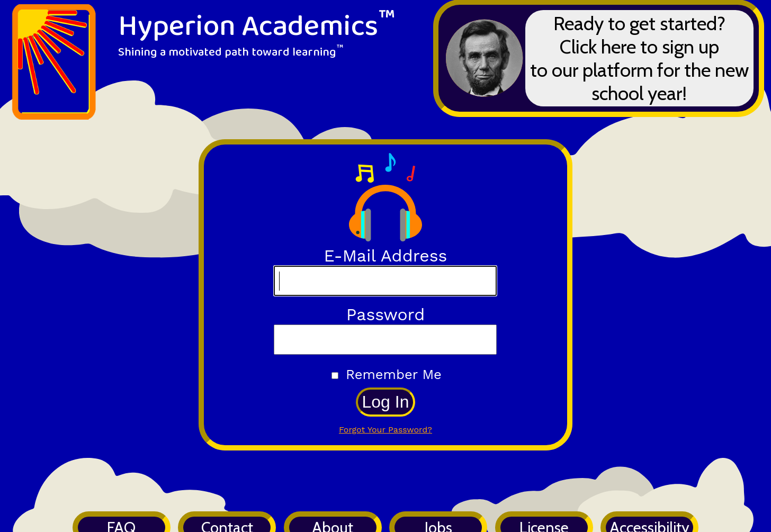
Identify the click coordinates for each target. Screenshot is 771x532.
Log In (386, 402)
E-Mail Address (386, 256)
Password (385, 314)
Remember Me (394, 374)
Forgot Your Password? (385, 430)
